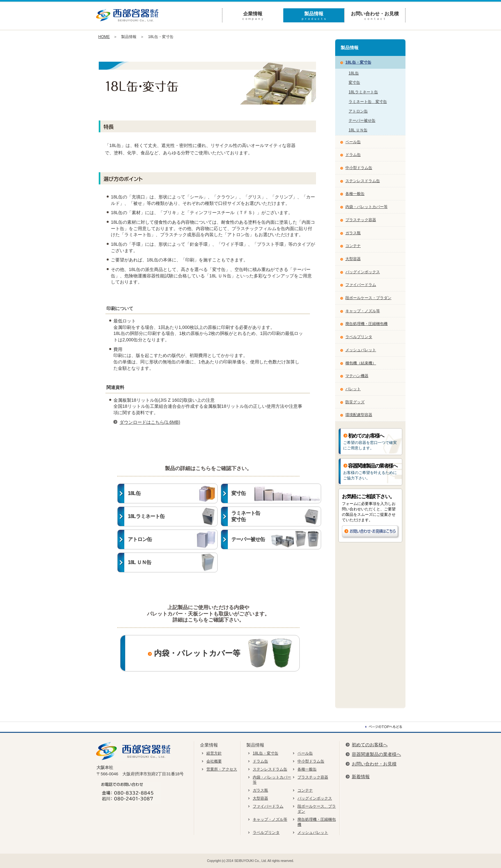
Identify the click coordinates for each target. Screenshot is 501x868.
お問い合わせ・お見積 (375, 16)
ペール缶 (353, 142)
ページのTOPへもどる (385, 727)
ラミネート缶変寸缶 (276, 516)
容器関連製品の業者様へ (376, 754)
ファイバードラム (361, 285)
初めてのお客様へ (370, 745)
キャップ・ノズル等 (363, 311)
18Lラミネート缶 (173, 516)
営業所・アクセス (222, 769)
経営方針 (214, 753)
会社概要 (214, 761)
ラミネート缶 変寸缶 (368, 102)
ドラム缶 (353, 155)
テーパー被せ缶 (276, 539)
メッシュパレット (361, 350)
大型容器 (353, 259)
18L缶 (173, 493)
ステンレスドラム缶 (363, 181)
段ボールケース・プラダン (368, 298)
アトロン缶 (173, 539)
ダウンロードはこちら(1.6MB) (150, 422)
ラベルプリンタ (359, 337)
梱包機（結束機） (361, 363)
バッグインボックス (363, 272)
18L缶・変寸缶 (358, 62)
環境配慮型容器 (359, 415)
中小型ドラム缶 (359, 168)
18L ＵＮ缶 (173, 562)
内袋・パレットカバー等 (193, 653)
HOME (104, 37)
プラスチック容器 (361, 220)
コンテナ (353, 246)
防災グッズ (355, 402)
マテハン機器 (357, 376)
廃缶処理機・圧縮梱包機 (366, 324)
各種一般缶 (355, 194)
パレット (353, 389)
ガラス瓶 (353, 233)
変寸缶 (276, 493)
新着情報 (361, 777)
